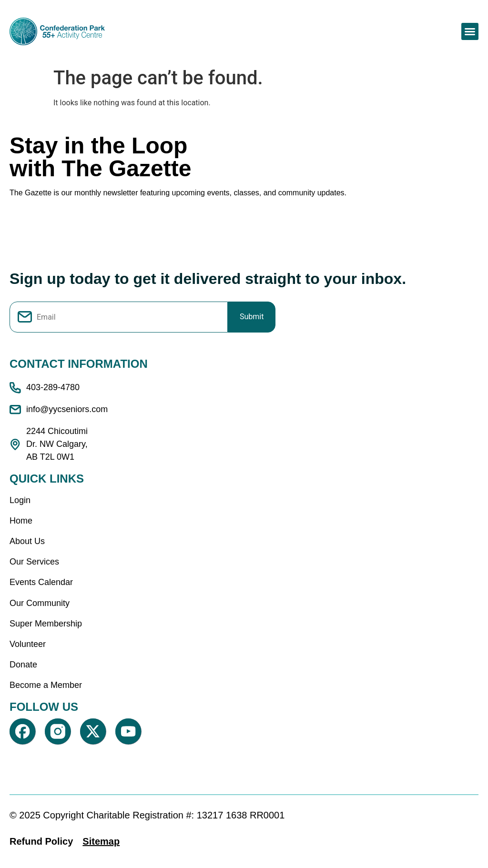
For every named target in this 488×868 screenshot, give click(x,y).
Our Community (40, 603)
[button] (470, 31)
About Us (27, 541)
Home (21, 521)
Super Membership (46, 624)
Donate (23, 665)
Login (20, 500)
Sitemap (101, 841)
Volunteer (28, 644)
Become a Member (46, 685)
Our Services (34, 562)
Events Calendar (41, 582)
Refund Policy (41, 841)
